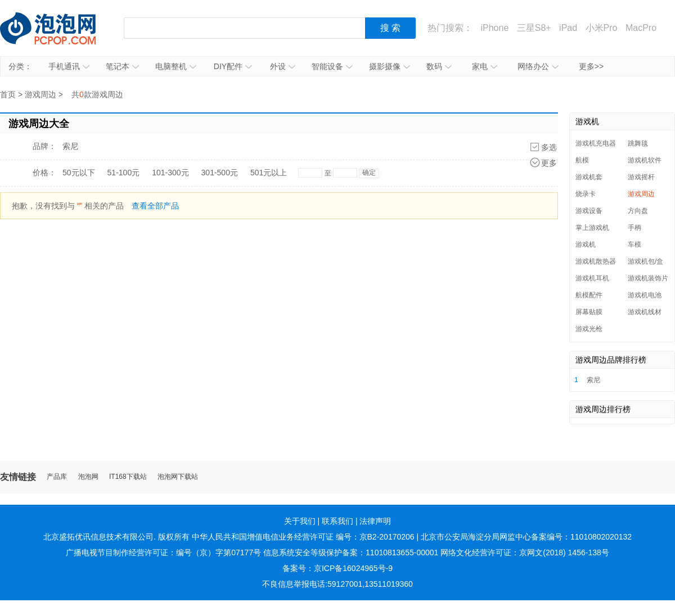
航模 (582, 160)
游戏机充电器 (596, 143)
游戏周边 (40, 94)
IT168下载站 (128, 477)
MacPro (641, 28)
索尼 (70, 146)
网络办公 (538, 66)
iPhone (494, 28)
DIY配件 (233, 66)
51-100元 (124, 173)
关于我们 (300, 521)
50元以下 (79, 173)
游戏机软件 (645, 160)
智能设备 (332, 66)
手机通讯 (69, 66)
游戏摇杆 (641, 177)
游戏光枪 (589, 329)
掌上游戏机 (592, 228)
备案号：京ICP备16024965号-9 (337, 568)
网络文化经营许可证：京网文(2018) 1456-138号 (525, 552)
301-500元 (220, 173)
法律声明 (375, 521)
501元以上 (269, 173)
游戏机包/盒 (645, 261)
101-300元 (170, 173)
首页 (8, 94)
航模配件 (589, 295)
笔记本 (122, 66)
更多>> (591, 66)
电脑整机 (176, 66)
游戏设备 (589, 211)
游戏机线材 (645, 312)
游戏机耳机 (592, 278)
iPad (568, 28)
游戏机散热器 (596, 261)
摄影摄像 (390, 66)
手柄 (634, 228)
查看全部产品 (155, 206)
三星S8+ (534, 28)
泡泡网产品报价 (59, 28)
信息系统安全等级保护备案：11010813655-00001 (351, 552)
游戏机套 (589, 177)
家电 (485, 66)
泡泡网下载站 (178, 477)
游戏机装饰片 (648, 278)
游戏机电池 (645, 295)
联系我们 (337, 521)
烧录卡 (586, 194)
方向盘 (638, 211)
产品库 (57, 477)
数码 (439, 66)
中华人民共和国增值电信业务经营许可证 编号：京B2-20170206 (303, 537)
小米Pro (602, 28)
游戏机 (586, 244)
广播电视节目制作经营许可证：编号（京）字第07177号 (163, 552)
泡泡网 (88, 477)
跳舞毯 (638, 143)
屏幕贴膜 (589, 312)
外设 (283, 66)
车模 (634, 244)
